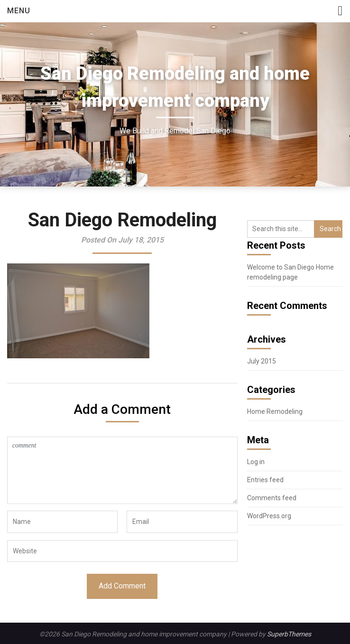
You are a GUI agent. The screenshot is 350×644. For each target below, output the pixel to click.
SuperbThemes (289, 634)
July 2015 (262, 361)
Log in (256, 462)
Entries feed (265, 480)
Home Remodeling (275, 411)
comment (122, 470)
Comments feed (272, 498)
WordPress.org (269, 516)
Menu (19, 11)
